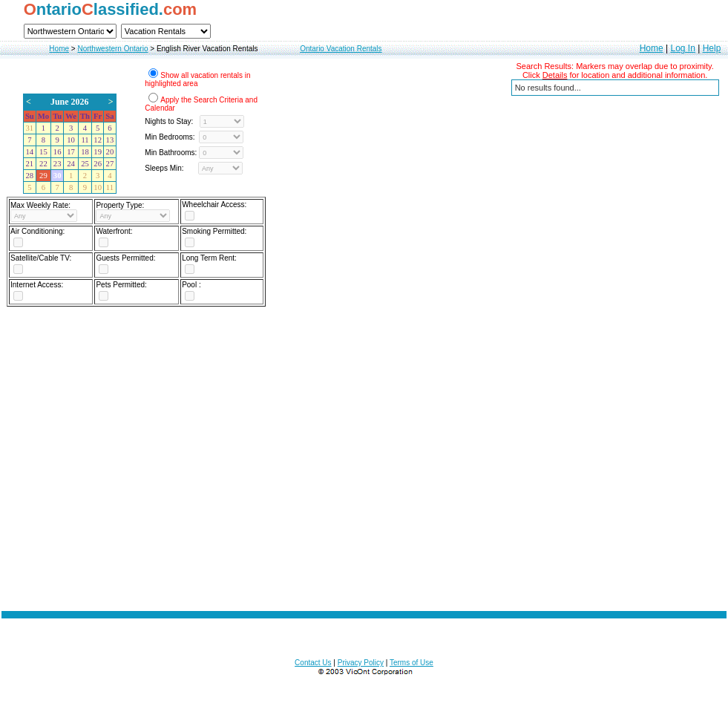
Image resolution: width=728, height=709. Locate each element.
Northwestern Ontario (112, 49)
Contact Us (313, 663)
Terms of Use (411, 663)
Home (59, 49)
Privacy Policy (361, 663)
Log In (682, 48)
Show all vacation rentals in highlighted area (197, 79)
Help (712, 48)
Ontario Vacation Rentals (341, 49)
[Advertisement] (364, 454)
